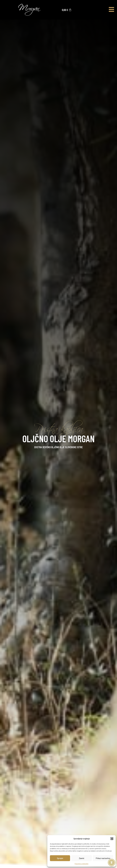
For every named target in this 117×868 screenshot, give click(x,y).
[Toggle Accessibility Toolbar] (112, 863)
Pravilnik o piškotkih (82, 864)
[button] (112, 839)
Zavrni (82, 858)
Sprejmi (60, 858)
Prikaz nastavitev (103, 858)
